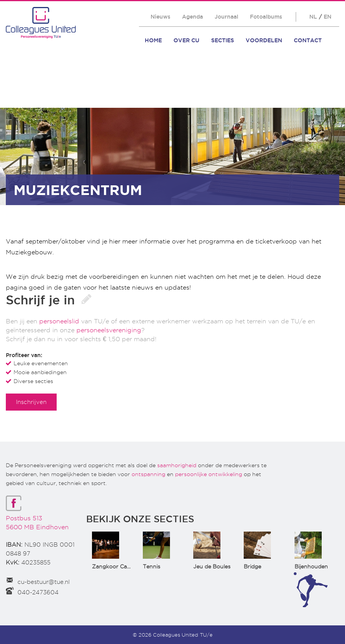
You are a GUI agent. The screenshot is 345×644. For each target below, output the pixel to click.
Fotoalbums (266, 17)
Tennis (152, 566)
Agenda (192, 17)
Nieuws (160, 17)
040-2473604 (38, 592)
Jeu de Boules (212, 566)
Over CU (186, 40)
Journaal (226, 17)
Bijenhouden (311, 566)
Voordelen (264, 40)
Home (153, 40)
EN (328, 17)
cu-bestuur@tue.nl (44, 582)
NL (313, 17)
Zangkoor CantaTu (117, 566)
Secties (223, 40)
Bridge (252, 566)
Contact (308, 40)
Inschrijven (31, 402)
